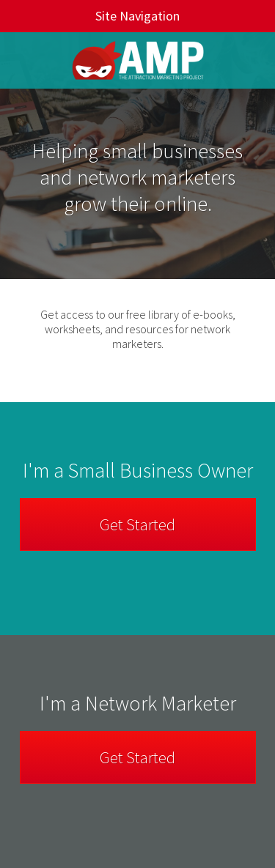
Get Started (137, 524)
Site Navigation (97, 16)
